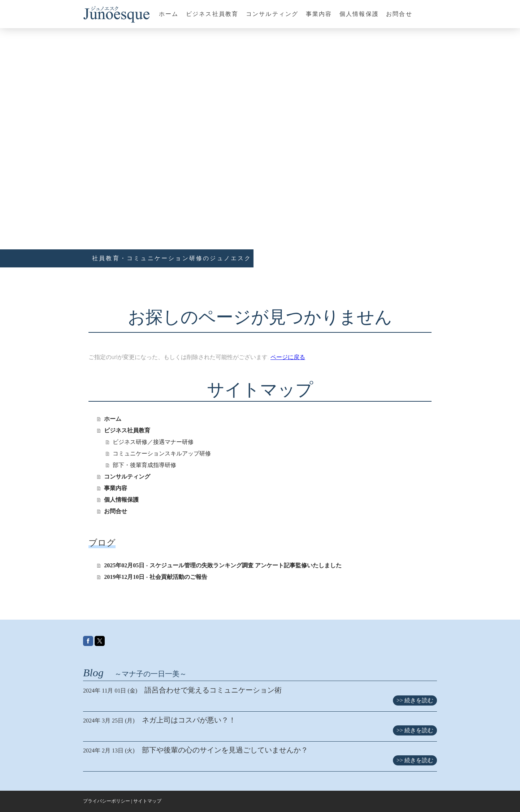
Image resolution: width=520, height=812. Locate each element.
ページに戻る (288, 357)
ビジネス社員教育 (212, 14)
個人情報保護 (359, 14)
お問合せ (399, 14)
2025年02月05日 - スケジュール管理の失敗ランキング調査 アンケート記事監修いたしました (223, 565)
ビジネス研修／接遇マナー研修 (153, 442)
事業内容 (319, 14)
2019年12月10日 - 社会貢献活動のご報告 (155, 577)
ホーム (169, 14)
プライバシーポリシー (107, 801)
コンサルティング (272, 14)
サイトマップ (147, 801)
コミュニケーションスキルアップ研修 (162, 453)
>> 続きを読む (415, 700)
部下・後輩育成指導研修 (144, 465)
